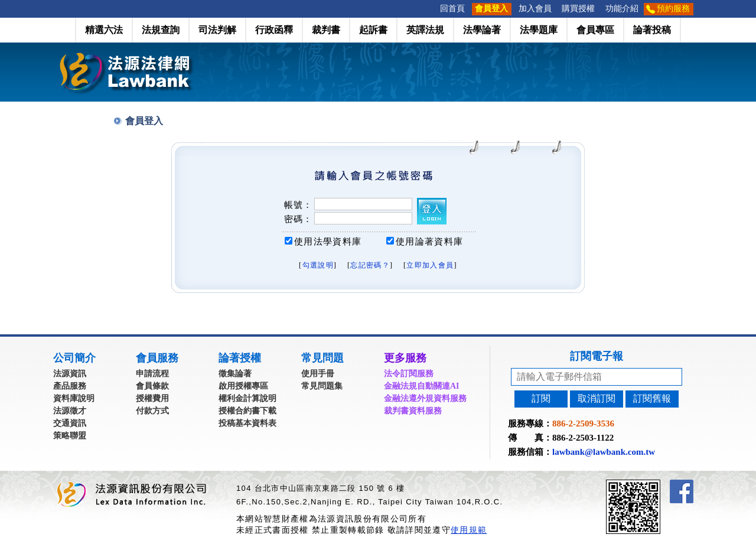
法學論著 (482, 30)
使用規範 (469, 530)
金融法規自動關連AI (422, 386)
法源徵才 (70, 411)
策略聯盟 (70, 436)
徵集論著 (235, 374)
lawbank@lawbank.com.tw (604, 452)
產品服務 (70, 386)
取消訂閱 (597, 398)
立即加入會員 (430, 265)
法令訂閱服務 (409, 374)
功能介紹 (622, 9)
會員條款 (152, 386)
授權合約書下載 (247, 411)
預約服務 (673, 9)
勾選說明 (318, 265)
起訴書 (373, 30)
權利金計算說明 (247, 398)
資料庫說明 (74, 398)
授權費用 (152, 398)
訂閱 (541, 398)
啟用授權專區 (243, 386)
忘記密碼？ (370, 265)
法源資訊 (70, 374)
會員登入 (491, 9)
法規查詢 (161, 30)
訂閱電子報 (597, 356)
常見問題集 (322, 386)
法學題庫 (539, 30)
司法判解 (217, 30)
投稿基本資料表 (247, 423)
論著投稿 (652, 30)
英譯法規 (425, 30)
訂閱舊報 (652, 398)
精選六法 (104, 30)
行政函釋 (274, 30)
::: (431, 9)
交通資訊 (70, 423)
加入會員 (535, 9)
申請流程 (152, 374)
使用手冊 (318, 374)
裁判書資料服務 (413, 411)
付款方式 (152, 411)
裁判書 (326, 30)
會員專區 (595, 30)
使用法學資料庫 (328, 242)
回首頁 (452, 9)
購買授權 (578, 9)
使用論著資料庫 (429, 242)
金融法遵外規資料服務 (425, 398)
